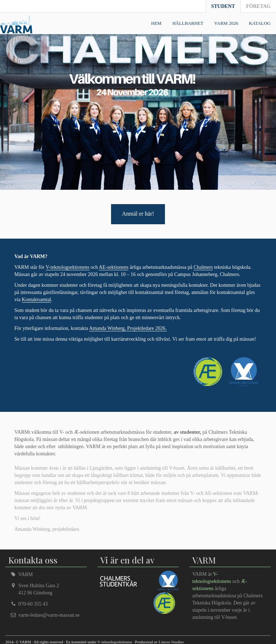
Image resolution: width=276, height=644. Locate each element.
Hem (157, 23)
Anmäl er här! (138, 214)
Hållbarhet (188, 23)
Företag (258, 6)
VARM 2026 (226, 23)
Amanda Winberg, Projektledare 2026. (128, 328)
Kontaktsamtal (37, 300)
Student (223, 6)
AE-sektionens (114, 267)
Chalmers (203, 267)
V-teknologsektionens (68, 267)
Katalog (260, 23)
